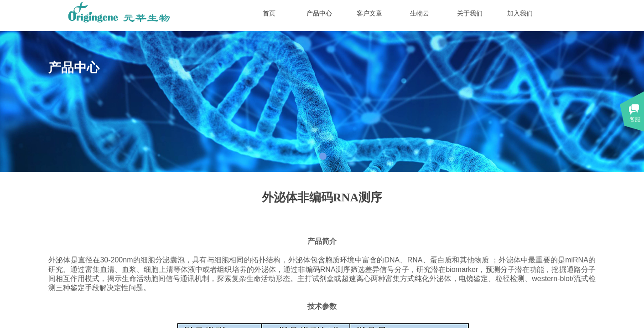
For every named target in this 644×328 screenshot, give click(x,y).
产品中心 (319, 13)
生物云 (420, 13)
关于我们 (470, 13)
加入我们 (520, 13)
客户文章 (369, 13)
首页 (269, 13)
